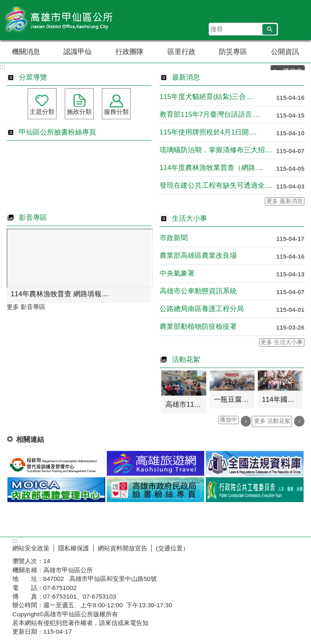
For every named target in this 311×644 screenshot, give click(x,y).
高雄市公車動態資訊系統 (198, 291)
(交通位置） (172, 548)
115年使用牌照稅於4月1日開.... (208, 132)
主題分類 (42, 112)
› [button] (299, 421)
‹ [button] (246, 421)
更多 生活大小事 (282, 342)
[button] (270, 29)
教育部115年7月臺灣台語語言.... (210, 114)
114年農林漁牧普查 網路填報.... (60, 294)
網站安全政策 (31, 548)
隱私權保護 (74, 548)
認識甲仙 (78, 52)
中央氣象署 (177, 273)
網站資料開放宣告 (123, 548)
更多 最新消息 (285, 201)
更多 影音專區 (26, 307)
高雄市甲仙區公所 (70, 20)
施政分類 (79, 112)
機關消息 (26, 52)
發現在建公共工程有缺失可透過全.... (216, 185)
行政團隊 (130, 52)
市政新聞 (174, 238)
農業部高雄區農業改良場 (198, 256)
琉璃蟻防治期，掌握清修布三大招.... (216, 150)
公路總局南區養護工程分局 (202, 309)
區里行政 (181, 52)
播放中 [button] (229, 420)
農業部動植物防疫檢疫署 (198, 327)
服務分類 (116, 112)
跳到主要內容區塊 (4, 4)
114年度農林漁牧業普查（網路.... (211, 168)
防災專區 (233, 52)
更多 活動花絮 (272, 421)
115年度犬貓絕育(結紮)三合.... (207, 97)
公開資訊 (285, 52)
